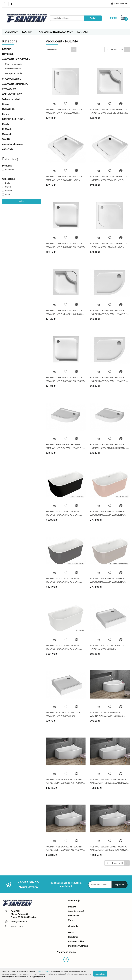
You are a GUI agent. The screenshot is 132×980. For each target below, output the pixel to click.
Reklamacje (74, 916)
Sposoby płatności (77, 911)
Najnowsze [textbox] (52, 50)
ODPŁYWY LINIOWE (12, 94)
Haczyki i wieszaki (13, 73)
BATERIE (7, 49)
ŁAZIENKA (11, 32)
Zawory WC (8, 149)
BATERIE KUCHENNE (14, 119)
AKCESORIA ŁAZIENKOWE (16, 59)
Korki (6, 114)
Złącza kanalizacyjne (13, 144)
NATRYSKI (8, 54)
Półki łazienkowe (13, 69)
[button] (74, 901)
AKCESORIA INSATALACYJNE (56, 32)
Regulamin (73, 937)
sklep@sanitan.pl (19, 922)
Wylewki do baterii (11, 99)
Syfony (6, 104)
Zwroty (71, 920)
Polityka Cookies (76, 941)
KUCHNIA (28, 32)
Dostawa (72, 907)
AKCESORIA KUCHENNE (15, 84)
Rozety (6, 124)
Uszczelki (7, 134)
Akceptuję (100, 974)
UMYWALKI (9, 109)
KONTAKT (83, 32)
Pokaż (22, 201)
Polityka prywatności (78, 946)
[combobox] (61, 50)
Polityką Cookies (44, 971)
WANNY (7, 139)
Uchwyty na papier (14, 64)
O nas (71, 932)
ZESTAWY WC (9, 89)
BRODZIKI (8, 129)
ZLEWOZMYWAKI (12, 79)
